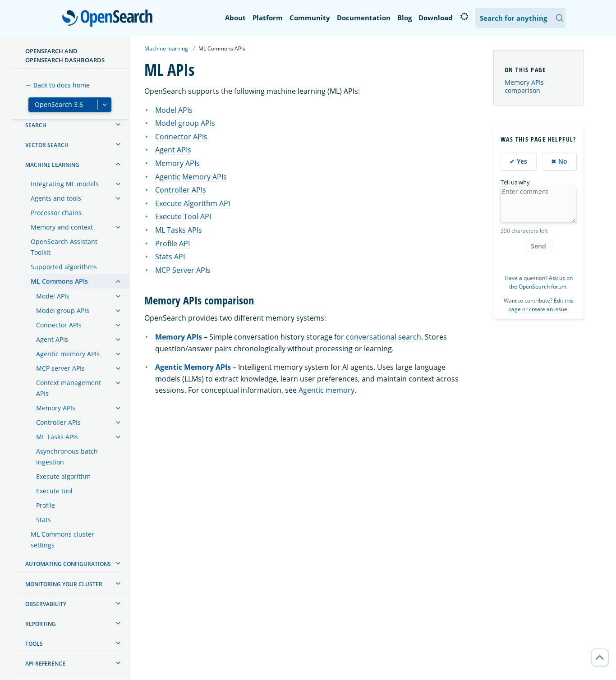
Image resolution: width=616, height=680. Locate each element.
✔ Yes (518, 161)
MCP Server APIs (183, 270)
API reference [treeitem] (45, 664)
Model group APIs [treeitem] (63, 310)
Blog (405, 18)
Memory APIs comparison (524, 86)
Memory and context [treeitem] (62, 227)
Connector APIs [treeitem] (59, 325)
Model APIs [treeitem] (53, 296)
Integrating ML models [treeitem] (65, 184)
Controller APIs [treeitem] (58, 422)
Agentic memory (326, 390)
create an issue (548, 309)
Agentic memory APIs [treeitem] (68, 354)
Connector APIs (181, 137)
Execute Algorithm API (193, 203)
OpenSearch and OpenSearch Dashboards (65, 55)
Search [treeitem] (36, 125)
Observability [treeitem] (46, 604)
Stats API (170, 257)
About (235, 18)
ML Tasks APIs (179, 230)
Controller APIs (181, 190)
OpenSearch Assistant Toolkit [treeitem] (64, 247)
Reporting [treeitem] (41, 624)
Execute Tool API (183, 216)
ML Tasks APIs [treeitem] (57, 437)
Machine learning (166, 48)
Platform (268, 18)
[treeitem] (118, 124)
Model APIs (174, 110)
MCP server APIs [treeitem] (60, 368)
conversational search (384, 337)
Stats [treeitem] (44, 520)
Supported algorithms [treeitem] (64, 267)
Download (436, 18)
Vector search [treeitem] (47, 145)
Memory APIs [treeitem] (56, 408)
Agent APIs (173, 150)
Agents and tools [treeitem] (56, 198)
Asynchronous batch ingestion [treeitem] (67, 457)
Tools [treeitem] (34, 644)
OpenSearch (110, 19)
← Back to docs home (57, 85)
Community (310, 18)
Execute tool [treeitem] (54, 491)
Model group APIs (185, 123)
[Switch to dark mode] (464, 17)
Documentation (364, 18)
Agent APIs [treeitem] (52, 339)
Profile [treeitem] (46, 505)
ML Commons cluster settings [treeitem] (62, 540)
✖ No (559, 161)
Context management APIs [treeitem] (69, 388)
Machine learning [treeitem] (52, 165)
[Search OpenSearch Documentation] (520, 18)
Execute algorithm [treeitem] (63, 476)
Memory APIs (177, 163)
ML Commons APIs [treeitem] (59, 281)
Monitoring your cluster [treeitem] (64, 584)
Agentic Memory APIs (191, 177)
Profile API (172, 244)
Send (538, 246)
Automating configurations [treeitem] (68, 564)
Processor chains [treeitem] (56, 213)
